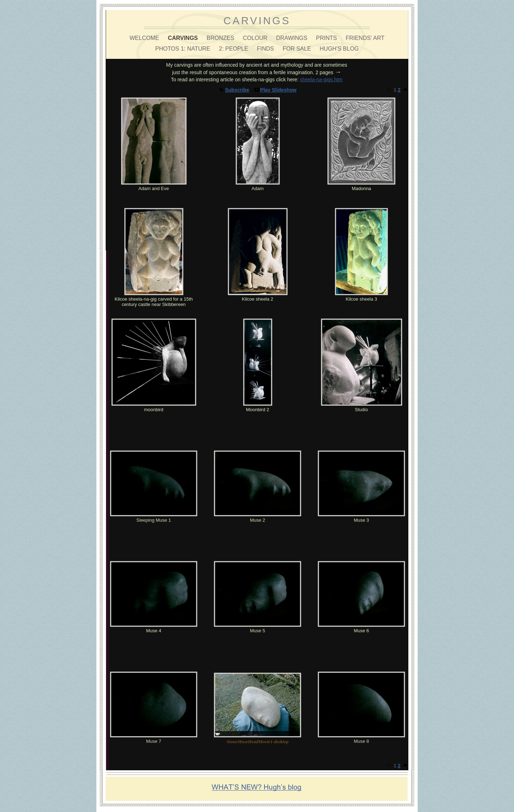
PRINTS (327, 38)
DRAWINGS (292, 38)
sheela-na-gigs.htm (321, 80)
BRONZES (221, 38)
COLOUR (256, 38)
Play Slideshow (278, 90)
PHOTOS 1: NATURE (184, 49)
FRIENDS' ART (365, 38)
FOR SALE (298, 49)
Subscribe (237, 90)
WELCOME (145, 38)
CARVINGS (184, 38)
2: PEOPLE (234, 49)
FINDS (266, 49)
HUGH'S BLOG (339, 49)
